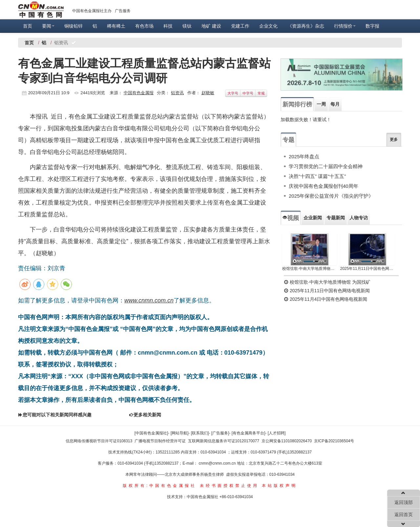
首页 (28, 26)
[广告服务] (220, 433)
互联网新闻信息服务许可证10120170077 (224, 441)
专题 (288, 140)
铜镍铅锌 (73, 26)
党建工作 (240, 26)
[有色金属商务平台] (249, 433)
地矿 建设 (211, 26)
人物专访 (359, 218)
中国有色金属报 (139, 93)
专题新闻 (336, 218)
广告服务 (123, 11)
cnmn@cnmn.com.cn (218, 463)
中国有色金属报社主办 (92, 11)
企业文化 (268, 26)
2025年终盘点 (304, 156)
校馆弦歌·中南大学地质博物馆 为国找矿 (327, 282)
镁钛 (187, 26)
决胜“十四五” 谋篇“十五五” (317, 176)
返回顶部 (404, 502)
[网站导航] (180, 433)
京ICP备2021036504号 (334, 441)
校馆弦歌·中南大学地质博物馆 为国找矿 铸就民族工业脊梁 (310, 269)
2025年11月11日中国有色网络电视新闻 (368, 269)
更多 (394, 140)
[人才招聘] (277, 433)
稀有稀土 (116, 26)
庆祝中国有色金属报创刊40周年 (324, 186)
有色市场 (144, 26)
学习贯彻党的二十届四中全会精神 (326, 166)
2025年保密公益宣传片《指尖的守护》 (331, 196)
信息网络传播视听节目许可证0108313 (99, 441)
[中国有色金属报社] (151, 433)
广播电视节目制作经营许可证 (160, 441)
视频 (291, 218)
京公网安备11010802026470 (287, 441)
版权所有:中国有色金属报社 (160, 486)
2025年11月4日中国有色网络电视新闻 (325, 299)
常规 (261, 93)
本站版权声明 (280, 486)
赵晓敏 (208, 93)
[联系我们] (200, 433)
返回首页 (404, 515)
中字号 (248, 93)
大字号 (233, 93)
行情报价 (345, 26)
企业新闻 (313, 218)
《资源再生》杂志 (306, 26)
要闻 (48, 26)
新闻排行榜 (297, 104)
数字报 (372, 26)
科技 (168, 26)
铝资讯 (177, 93)
